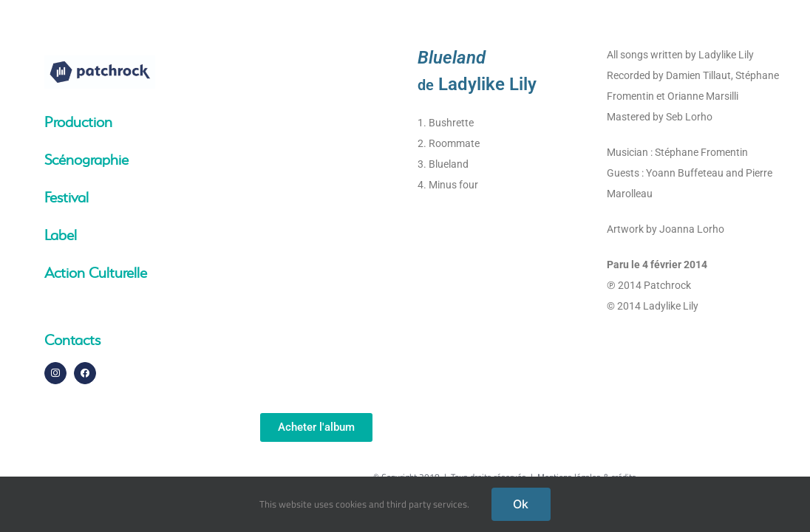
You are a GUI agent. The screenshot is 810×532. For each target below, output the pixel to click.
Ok (521, 504)
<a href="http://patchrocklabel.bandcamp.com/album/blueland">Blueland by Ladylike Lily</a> (316, 218)
